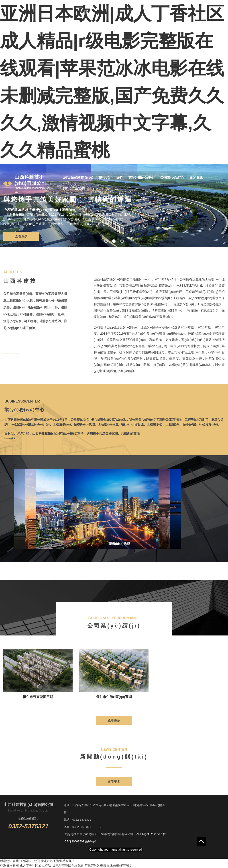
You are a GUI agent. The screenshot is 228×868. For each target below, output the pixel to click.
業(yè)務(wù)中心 (142, 177)
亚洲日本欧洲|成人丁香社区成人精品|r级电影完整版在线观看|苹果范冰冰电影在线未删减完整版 (66, 866)
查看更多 (21, 236)
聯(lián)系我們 (74, 189)
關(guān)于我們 (111, 177)
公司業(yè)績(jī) (172, 177)
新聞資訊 (196, 177)
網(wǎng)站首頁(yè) (78, 177)
